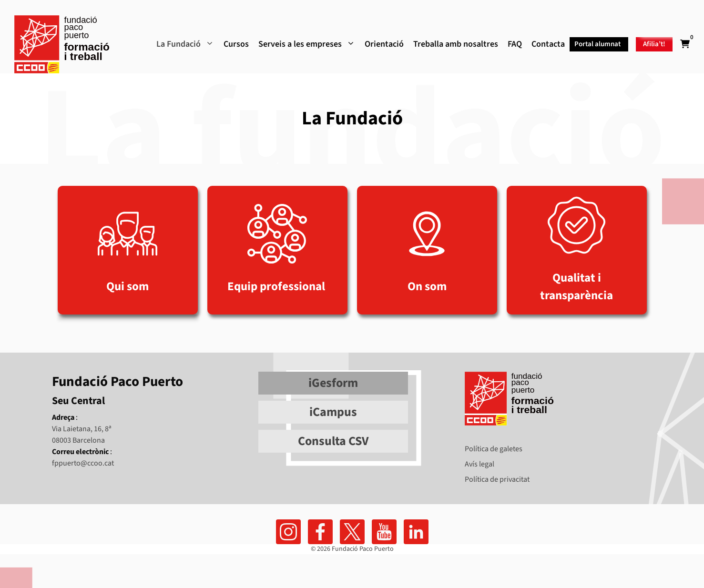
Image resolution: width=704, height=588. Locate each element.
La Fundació (185, 44)
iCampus (333, 412)
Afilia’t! (654, 44)
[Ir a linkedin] (416, 532)
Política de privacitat (497, 479)
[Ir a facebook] (288, 532)
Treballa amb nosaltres (456, 44)
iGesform (333, 383)
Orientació (384, 44)
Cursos (236, 44)
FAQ (515, 44)
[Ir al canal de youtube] (384, 532)
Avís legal (480, 464)
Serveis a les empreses (307, 44)
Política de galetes (494, 449)
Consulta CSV (333, 441)
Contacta (548, 44)
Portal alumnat (597, 44)
